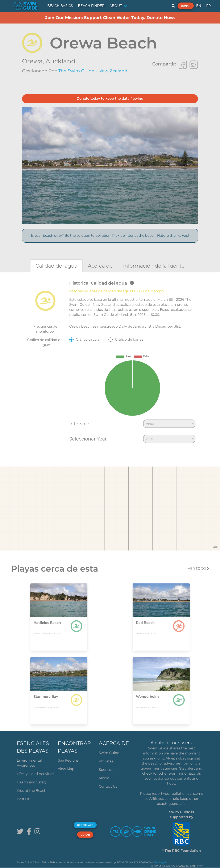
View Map (66, 769)
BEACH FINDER (91, 6)
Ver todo (198, 569)
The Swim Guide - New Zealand (93, 71)
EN (199, 6)
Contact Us (108, 786)
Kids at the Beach (32, 791)
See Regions (68, 760)
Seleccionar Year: (89, 439)
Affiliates (106, 761)
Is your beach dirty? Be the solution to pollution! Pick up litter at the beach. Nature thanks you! (110, 236)
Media (104, 778)
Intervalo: (80, 424)
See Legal (160, 862)
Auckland (61, 61)
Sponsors (107, 770)
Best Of (23, 799)
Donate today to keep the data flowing (110, 99)
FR (208, 6)
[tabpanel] (110, 363)
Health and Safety (32, 782)
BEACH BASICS (60, 6)
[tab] (56, 266)
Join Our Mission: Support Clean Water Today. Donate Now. (110, 18)
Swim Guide (109, 753)
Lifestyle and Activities (35, 774)
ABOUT (116, 6)
